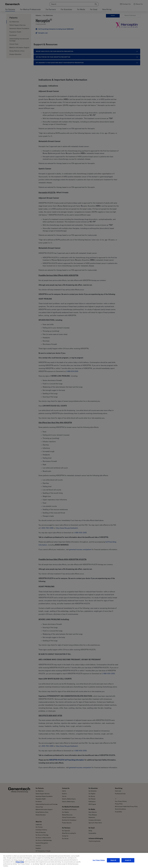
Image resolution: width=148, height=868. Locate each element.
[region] (74, 860)
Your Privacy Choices (99, 860)
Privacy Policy (20, 862)
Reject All (113, 860)
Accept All (128, 860)
